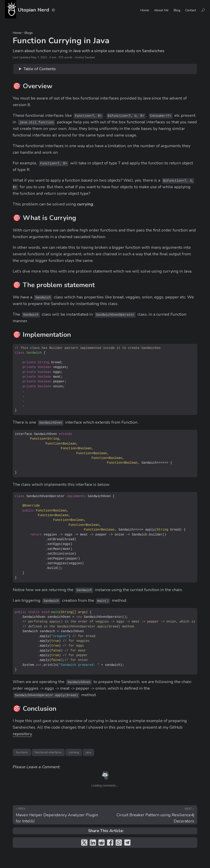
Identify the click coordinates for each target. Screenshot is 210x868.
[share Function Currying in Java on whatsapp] (119, 844)
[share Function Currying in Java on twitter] (84, 844)
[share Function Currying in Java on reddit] (102, 844)
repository (22, 734)
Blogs (29, 33)
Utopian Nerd (27, 9)
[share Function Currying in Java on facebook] (110, 844)
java (88, 752)
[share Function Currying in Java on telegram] (127, 844)
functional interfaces (48, 752)
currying (74, 752)
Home (17, 33)
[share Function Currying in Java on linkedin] (93, 844)
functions (22, 752)
